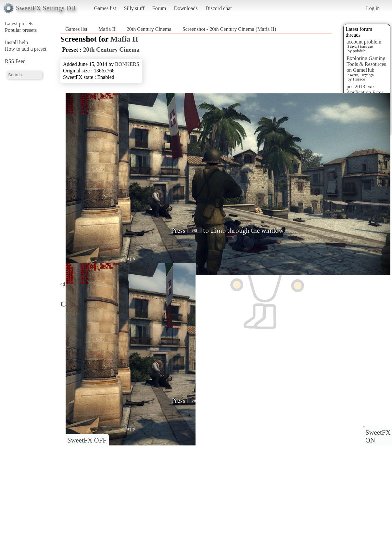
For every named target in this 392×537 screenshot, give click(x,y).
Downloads (186, 8)
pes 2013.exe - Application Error (365, 89)
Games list (105, 8)
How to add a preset (26, 49)
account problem (364, 42)
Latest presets (19, 24)
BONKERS (127, 64)
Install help (17, 42)
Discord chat (218, 8)
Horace (359, 79)
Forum (159, 8)
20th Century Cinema (149, 29)
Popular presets (21, 30)
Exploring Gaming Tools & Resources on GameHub (366, 64)
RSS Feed (15, 61)
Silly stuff (134, 8)
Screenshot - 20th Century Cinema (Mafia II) (229, 29)
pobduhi (360, 51)
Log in (373, 8)
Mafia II (107, 29)
